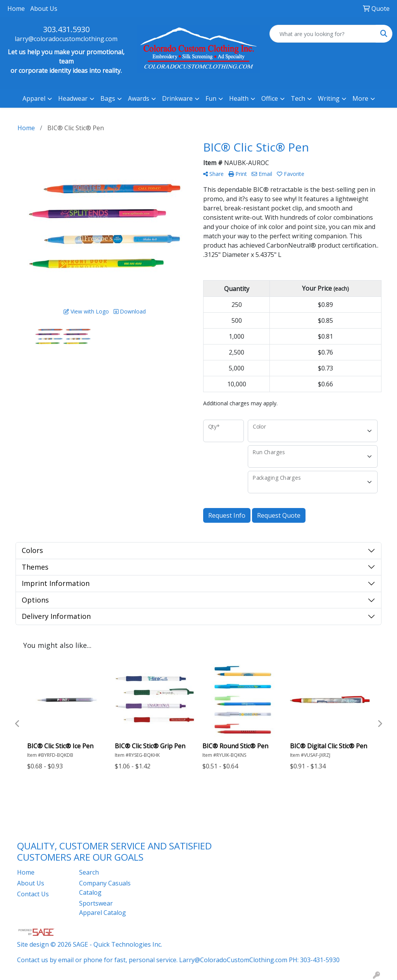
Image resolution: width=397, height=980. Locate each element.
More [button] (360, 98)
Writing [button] (329, 98)
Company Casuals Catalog (105, 888)
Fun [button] (211, 98)
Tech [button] (298, 98)
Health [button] (239, 98)
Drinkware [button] (177, 98)
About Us (44, 9)
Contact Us (33, 894)
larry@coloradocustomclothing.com (66, 39)
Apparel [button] (34, 98)
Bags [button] (108, 98)
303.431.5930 (66, 29)
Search (89, 872)
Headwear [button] (73, 98)
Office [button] (270, 98)
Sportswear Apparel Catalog (103, 908)
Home (16, 9)
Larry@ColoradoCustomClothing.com (233, 960)
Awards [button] (139, 98)
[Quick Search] (323, 34)
